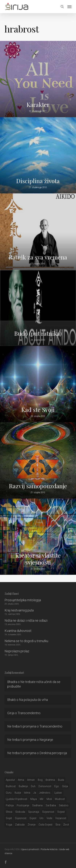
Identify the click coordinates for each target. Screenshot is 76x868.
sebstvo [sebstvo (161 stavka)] (64, 805)
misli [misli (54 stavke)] (49, 799)
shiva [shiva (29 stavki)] (9, 812)
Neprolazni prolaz (17, 651)
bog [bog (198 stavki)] (40, 780)
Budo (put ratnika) (38, 333)
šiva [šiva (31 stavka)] (58, 825)
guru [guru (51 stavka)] (9, 793)
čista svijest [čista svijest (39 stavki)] (45, 825)
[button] (69, 7)
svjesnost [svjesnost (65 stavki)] (21, 818)
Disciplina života (38, 181)
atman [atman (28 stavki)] (31, 780)
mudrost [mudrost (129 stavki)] (60, 799)
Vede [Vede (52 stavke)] (49, 818)
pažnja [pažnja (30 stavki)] (10, 805)
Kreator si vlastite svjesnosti (38, 559)
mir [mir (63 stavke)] (42, 799)
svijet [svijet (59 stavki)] (9, 818)
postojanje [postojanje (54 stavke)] (23, 805)
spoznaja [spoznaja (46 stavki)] (34, 812)
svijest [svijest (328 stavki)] (61, 812)
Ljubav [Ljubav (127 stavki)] (58, 793)
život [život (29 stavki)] (66, 825)
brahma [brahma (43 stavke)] (50, 780)
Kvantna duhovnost (18, 631)
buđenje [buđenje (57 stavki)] (23, 786)
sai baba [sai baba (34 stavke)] (51, 805)
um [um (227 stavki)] (41, 818)
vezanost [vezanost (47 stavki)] (61, 818)
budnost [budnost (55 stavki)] (11, 786)
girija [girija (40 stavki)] (65, 786)
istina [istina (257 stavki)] (27, 793)
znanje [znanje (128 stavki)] (32, 825)
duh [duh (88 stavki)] (33, 786)
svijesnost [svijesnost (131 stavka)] (48, 812)
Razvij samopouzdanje (38, 486)
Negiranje (46, 740)
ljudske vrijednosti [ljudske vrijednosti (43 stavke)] (17, 799)
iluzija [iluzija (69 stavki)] (18, 793)
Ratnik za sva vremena (38, 257)
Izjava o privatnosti (30, 849)
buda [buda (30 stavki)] (61, 780)
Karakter (38, 105)
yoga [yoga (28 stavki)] (9, 825)
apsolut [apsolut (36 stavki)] (10, 780)
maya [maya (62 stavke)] (34, 799)
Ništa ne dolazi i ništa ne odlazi (26, 620)
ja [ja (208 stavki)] (35, 793)
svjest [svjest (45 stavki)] (33, 818)
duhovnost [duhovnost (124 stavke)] (45, 786)
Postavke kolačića (49, 849)
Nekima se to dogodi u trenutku (26, 641)
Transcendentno (29, 713)
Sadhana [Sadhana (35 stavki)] (37, 805)
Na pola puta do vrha (33, 700)
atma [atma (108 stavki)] (21, 780)
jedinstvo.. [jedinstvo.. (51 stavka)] (45, 793)
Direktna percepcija (53, 753)
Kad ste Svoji (38, 410)
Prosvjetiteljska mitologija (23, 600)
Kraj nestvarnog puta (19, 610)
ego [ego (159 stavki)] (57, 786)
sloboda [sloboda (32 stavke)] (20, 812)
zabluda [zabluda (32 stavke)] (20, 825)
